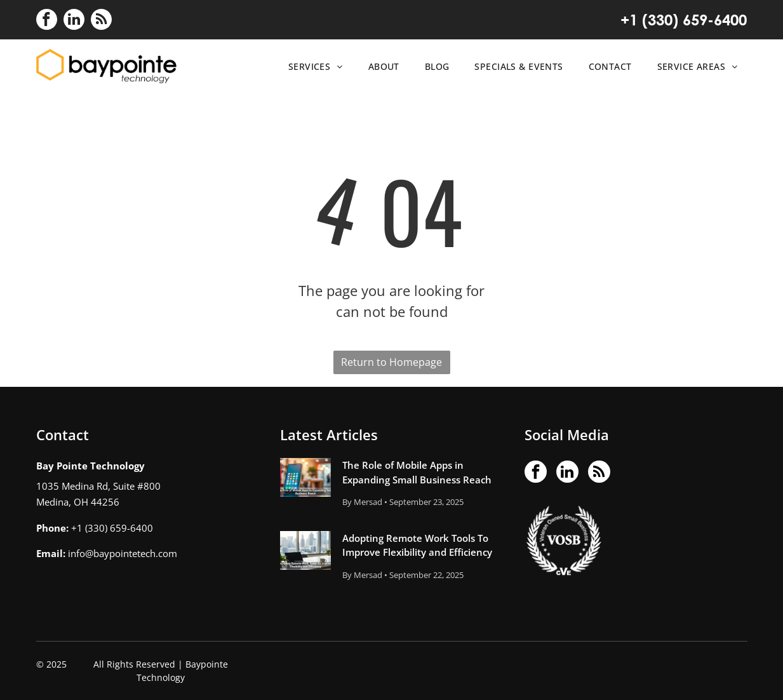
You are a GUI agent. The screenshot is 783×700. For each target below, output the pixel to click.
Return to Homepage (391, 362)
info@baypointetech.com (123, 553)
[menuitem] (312, 66)
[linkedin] (74, 21)
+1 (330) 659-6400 (684, 20)
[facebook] (47, 21)
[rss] (101, 21)
